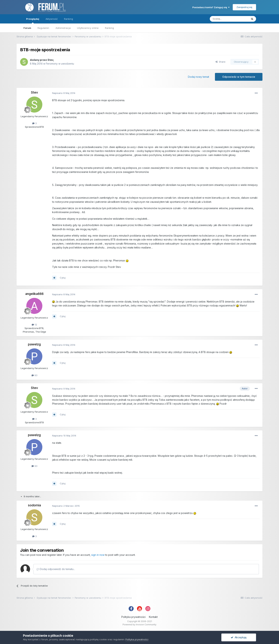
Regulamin (43, 28)
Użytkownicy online (88, 28)
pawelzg (34, 344)
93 (34, 375)
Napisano (64, 93)
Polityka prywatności (133, 617)
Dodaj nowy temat (198, 77)
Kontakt (153, 617)
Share (220, 62)
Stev (50, 60)
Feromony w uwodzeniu (60, 64)
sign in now (98, 555)
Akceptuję (239, 637)
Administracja (63, 28)
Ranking (109, 28)
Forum (27, 28)
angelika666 (34, 294)
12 (34, 325)
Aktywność (52, 19)
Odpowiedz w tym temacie (239, 77)
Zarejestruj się (244, 7)
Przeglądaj (33, 20)
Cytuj (63, 278)
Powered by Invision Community (139, 625)
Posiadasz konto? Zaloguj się (211, 7)
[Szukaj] (229, 19)
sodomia (34, 505)
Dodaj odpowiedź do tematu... (56, 569)
